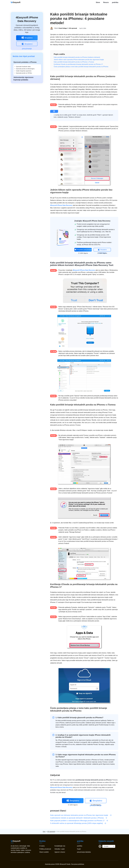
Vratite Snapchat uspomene (24, 71)
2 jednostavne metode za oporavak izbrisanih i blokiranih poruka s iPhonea (79, 818)
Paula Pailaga (63, 28)
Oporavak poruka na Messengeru (25, 69)
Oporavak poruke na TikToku (24, 73)
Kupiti (79, 849)
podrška (115, 2)
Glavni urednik (44, 852)
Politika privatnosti (45, 849)
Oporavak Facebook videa (23, 67)
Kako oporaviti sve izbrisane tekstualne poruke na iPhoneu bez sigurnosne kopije (81, 815)
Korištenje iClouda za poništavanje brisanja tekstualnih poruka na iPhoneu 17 (78, 64)
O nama (42, 846)
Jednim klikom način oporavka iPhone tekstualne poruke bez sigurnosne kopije (79, 60)
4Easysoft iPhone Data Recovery (61, 205)
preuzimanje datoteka (84, 852)
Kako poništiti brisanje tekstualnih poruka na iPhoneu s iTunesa (74, 62)
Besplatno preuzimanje (27, 38)
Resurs (106, 2)
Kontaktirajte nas (60, 846)
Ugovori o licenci (60, 852)
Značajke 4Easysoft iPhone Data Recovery (92, 221)
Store (98, 2)
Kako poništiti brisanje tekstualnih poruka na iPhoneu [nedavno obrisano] (77, 57)
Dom (44, 831)
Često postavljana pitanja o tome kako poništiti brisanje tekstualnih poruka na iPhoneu (81, 67)
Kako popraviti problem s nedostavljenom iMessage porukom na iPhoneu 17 (79, 821)
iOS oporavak (73, 28)
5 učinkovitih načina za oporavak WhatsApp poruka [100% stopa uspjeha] (78, 823)
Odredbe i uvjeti (59, 849)
